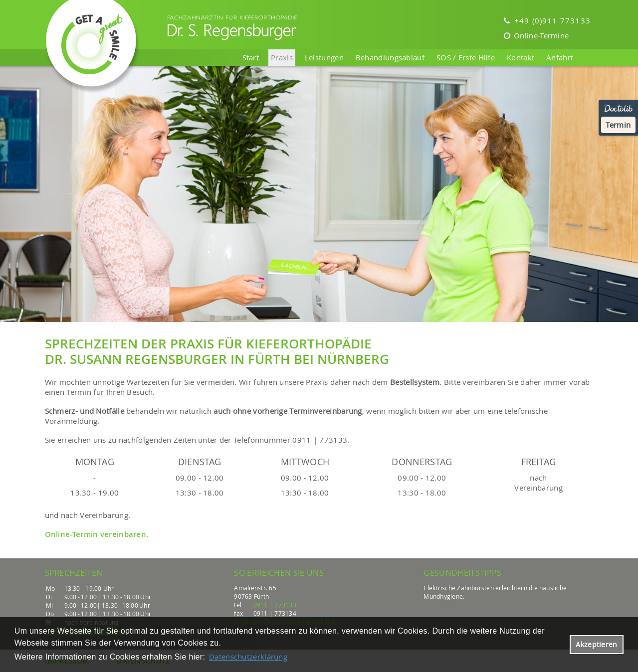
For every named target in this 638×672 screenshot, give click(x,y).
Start (251, 57)
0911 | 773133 (275, 605)
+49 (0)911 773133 (547, 20)
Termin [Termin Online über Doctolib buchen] (618, 125)
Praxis (282, 57)
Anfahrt (560, 57)
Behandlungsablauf (390, 57)
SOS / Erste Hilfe (466, 57)
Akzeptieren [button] (596, 645)
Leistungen (324, 57)
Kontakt (521, 57)
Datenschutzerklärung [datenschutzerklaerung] (248, 657)
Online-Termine (536, 35)
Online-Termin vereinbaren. (97, 534)
